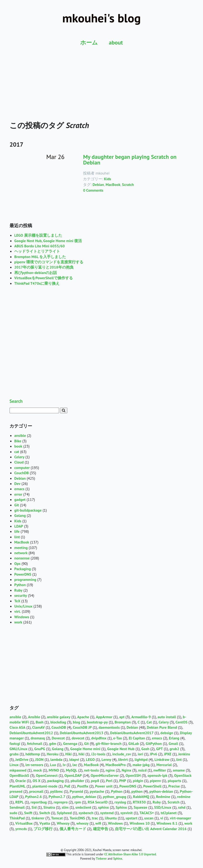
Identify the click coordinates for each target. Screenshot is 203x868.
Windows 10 (140, 823)
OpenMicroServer (105, 775)
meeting (21, 548)
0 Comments (93, 190)
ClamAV (38, 727)
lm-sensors (34, 765)
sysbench (86, 813)
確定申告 (101, 829)
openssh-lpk (157, 775)
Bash (40, 722)
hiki (82, 754)
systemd (107, 813)
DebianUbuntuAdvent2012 (31, 733)
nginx (110, 770)
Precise (174, 786)
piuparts (175, 781)
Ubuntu (111, 818)
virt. (18, 611)
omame (179, 770)
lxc (75, 765)
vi (162, 818)
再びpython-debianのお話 (36, 273)
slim (65, 807)
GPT (159, 749)
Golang (20, 515)
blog (76, 722)
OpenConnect (47, 775)
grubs (14, 754)
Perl (109, 781)
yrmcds (21, 829)
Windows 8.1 (167, 823)
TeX (17, 601)
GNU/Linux (18, 749)
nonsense (22, 558)
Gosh (145, 749)
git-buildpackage (28, 510)
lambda (57, 759)
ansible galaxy (59, 717)
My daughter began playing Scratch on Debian (130, 160)
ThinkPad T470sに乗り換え (37, 283)
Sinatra (49, 807)
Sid (34, 807)
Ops (17, 564)
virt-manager (181, 818)
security (21, 595)
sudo (13, 813)
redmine (184, 797)
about (116, 42)
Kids (108, 179)
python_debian (84, 797)
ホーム (89, 42)
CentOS (182, 722)
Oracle (20, 781)
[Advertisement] (102, 76)
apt (122, 717)
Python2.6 (34, 797)
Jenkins (184, 754)
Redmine (163, 797)
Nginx (126, 770)
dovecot (78, 738)
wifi (98, 823)
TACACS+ (147, 813)
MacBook (113, 185)
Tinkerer (101, 859)
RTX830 (139, 802)
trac (95, 818)
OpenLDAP (73, 775)
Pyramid (76, 791)
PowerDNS (23, 574)
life (17, 531)
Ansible (34, 717)
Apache (83, 717)
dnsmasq (38, 738)
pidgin (138, 781)
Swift (28, 813)
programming (25, 579)
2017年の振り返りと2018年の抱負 (44, 267)
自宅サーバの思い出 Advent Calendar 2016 (151, 829)
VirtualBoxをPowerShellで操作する (44, 278)
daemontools (109, 727)
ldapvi (74, 759)
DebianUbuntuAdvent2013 (82, 733)
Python (20, 585)
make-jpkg (141, 765)
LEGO (90, 759)
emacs (19, 489)
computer (22, 468)
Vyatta (45, 823)
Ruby (18, 590)
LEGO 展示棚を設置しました (38, 235)
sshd (182, 807)
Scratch (128, 185)
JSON (39, 759)
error (18, 494)
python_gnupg (115, 797)
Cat (149, 722)
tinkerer (38, 818)
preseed (16, 791)
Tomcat (57, 818)
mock (38, 770)
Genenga (70, 743)
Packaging (23, 569)
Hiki (68, 754)
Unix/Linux (23, 606)
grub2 (174, 749)
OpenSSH (133, 775)
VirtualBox (24, 823)
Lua (53, 765)
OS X (37, 781)
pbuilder (77, 781)
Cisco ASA (17, 727)
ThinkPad (17, 818)
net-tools (91, 770)
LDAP (19, 526)
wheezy (82, 823)
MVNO (54, 770)
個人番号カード (73, 829)
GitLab (134, 743)
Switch (45, 813)
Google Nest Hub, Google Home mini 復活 (48, 241)
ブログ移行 (43, 829)
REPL (19, 802)
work (18, 622)
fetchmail (35, 743)
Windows (22, 617)
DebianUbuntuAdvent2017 (132, 733)
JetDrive (22, 759)
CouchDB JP (82, 727)
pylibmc (57, 791)
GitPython (154, 743)
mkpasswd (18, 770)
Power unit (104, 786)
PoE (67, 786)
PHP (123, 781)
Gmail (173, 743)
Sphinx (121, 807)
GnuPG (40, 749)
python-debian (161, 791)
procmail (36, 791)
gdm (53, 743)
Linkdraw (162, 759)
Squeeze (141, 807)
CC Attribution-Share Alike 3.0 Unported (130, 854)
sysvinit (127, 813)
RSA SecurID (98, 802)
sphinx (104, 807)
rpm (78, 802)
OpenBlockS (19, 775)
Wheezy (63, 823)
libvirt (123, 759)
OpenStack (183, 775)
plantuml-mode (45, 786)
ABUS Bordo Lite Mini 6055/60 (40, 246)
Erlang (174, 738)
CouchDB (22, 473)
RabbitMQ (141, 797)
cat (17, 452)
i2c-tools (98, 754)
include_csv (122, 754)
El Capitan (137, 738)
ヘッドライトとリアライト (37, 251)
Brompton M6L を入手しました (40, 257)
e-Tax (118, 738)
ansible (20, 435)
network (21, 553)
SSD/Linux (163, 807)
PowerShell (152, 786)
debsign (167, 733)
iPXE (168, 754)
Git (17, 505)
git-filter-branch (109, 743)
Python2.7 (57, 797)
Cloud (19, 462)
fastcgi (15, 743)
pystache (97, 791)
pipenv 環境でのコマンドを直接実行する (49, 262)
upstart (131, 818)
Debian (98, 185)
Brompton (123, 722)
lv (64, 765)
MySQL (72, 770)
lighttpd (141, 759)
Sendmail (17, 807)
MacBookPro (116, 765)
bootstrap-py (97, 722)
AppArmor (104, 717)
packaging (55, 781)
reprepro (61, 802)
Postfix (83, 786)
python (137, 791)
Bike (18, 441)
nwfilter (160, 770)
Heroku (52, 754)
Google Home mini (85, 749)
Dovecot (58, 738)
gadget (20, 499)
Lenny (106, 759)
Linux (14, 765)
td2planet (169, 813)
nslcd (142, 770)
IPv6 (153, 754)
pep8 (95, 781)
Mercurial (164, 765)
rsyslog (120, 802)
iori (141, 754)
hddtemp (33, 754)
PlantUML (17, 786)
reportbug (39, 802)
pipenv (155, 781)
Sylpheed (64, 813)
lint (17, 537)
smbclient (83, 807)
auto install (167, 717)
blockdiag (58, 722)
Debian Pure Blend (162, 727)
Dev (17, 484)
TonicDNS (77, 818)
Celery (19, 457)
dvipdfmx (99, 738)
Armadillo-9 (141, 717)
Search (16, 401)
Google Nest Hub (121, 749)
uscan (149, 818)
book (18, 446)
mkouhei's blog (102, 18)
